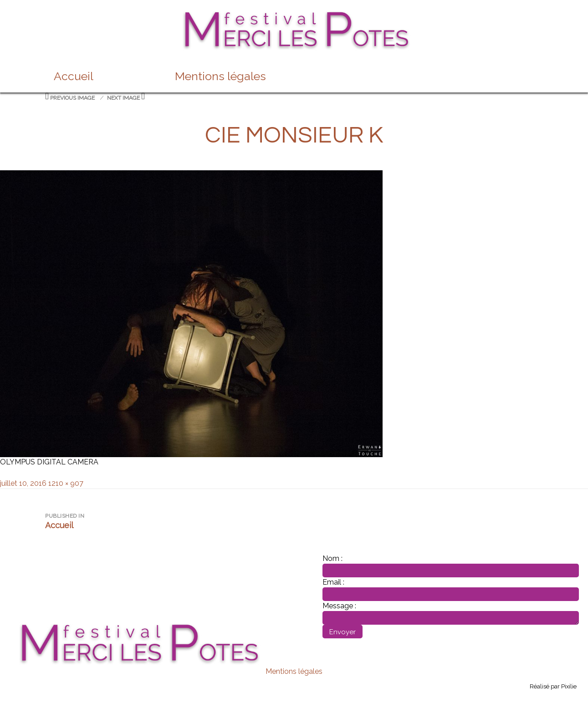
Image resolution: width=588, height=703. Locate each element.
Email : (333, 582)
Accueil (74, 76)
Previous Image (72, 98)
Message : (339, 606)
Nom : (332, 558)
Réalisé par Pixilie (553, 686)
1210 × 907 (66, 483)
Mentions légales (220, 76)
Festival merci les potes (294, 15)
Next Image (123, 98)
